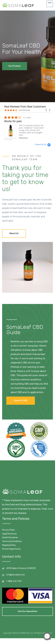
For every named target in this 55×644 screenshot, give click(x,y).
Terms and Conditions (12, 541)
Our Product (15, 66)
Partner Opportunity (11, 549)
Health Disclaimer (10, 538)
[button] (46, 110)
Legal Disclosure (9, 534)
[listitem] (25, 129)
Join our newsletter (28, 611)
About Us (14, 233)
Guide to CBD (21, 401)
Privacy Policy (9, 530)
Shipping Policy (9, 545)
